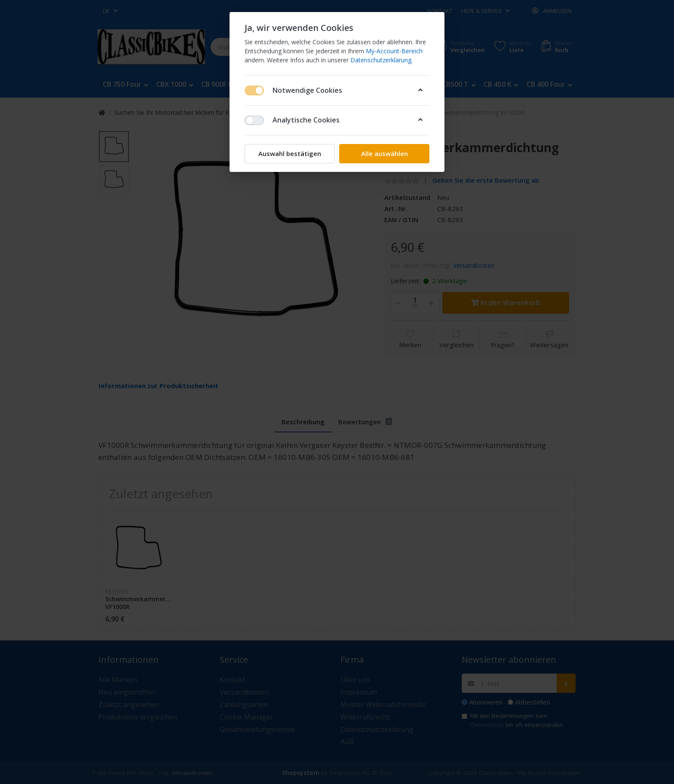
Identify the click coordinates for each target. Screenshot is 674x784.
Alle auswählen (384, 153)
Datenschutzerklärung (381, 60)
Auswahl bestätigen (290, 153)
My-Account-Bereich (394, 51)
